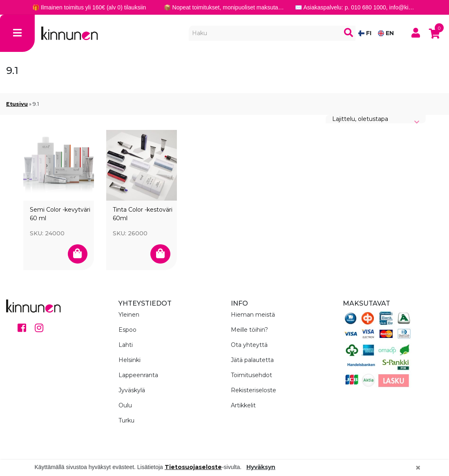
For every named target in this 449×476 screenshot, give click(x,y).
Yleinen (129, 315)
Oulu (125, 405)
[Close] (418, 468)
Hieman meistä (253, 315)
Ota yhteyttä (249, 345)
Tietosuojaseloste (193, 467)
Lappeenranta (138, 375)
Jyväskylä (132, 390)
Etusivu (17, 104)
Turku (126, 420)
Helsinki (130, 360)
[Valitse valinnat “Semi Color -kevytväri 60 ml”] (78, 254)
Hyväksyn (261, 467)
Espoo (127, 330)
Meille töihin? (249, 330)
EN (386, 33)
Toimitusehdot (251, 375)
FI (365, 33)
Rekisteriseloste (254, 390)
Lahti (126, 345)
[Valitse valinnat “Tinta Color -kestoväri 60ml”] (160, 254)
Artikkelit (243, 405)
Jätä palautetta (252, 360)
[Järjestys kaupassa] (376, 119)
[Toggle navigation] (17, 33)
